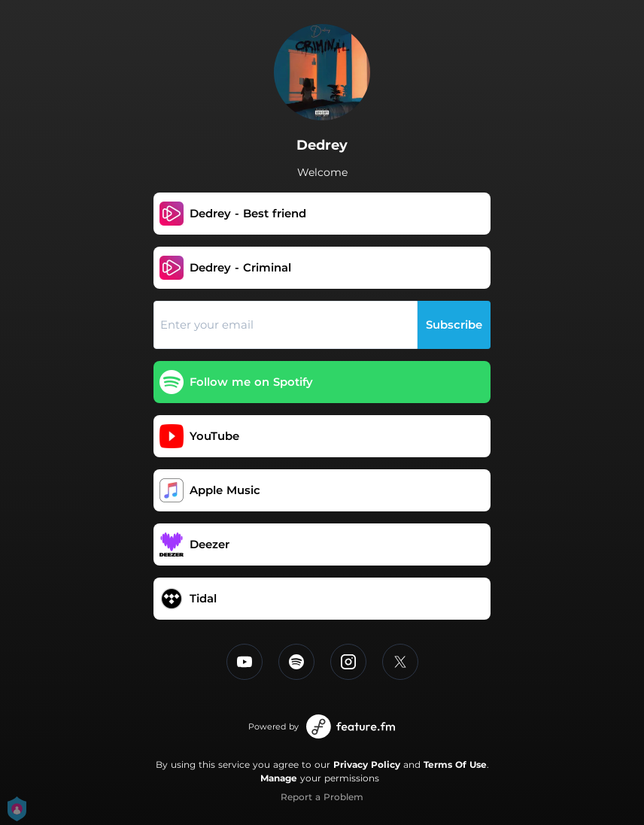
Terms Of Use (455, 764)
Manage (279, 778)
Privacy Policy (367, 764)
